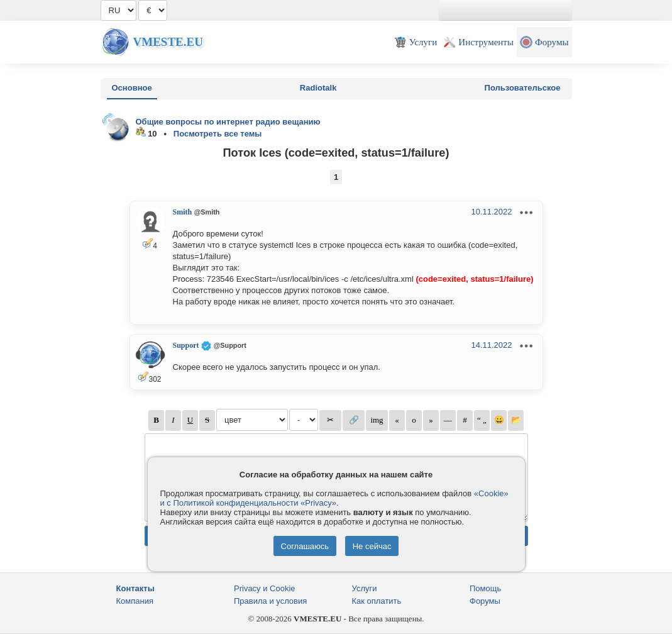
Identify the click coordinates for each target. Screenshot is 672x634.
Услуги (365, 588)
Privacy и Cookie (265, 588)
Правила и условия (270, 601)
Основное (132, 88)
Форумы (485, 601)
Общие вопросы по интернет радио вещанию (228, 122)
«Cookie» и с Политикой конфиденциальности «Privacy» (334, 498)
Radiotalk (318, 88)
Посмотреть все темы (218, 134)
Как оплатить (377, 601)
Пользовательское (523, 88)
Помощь (485, 588)
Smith (183, 212)
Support (186, 345)
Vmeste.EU (168, 42)
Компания (135, 601)
